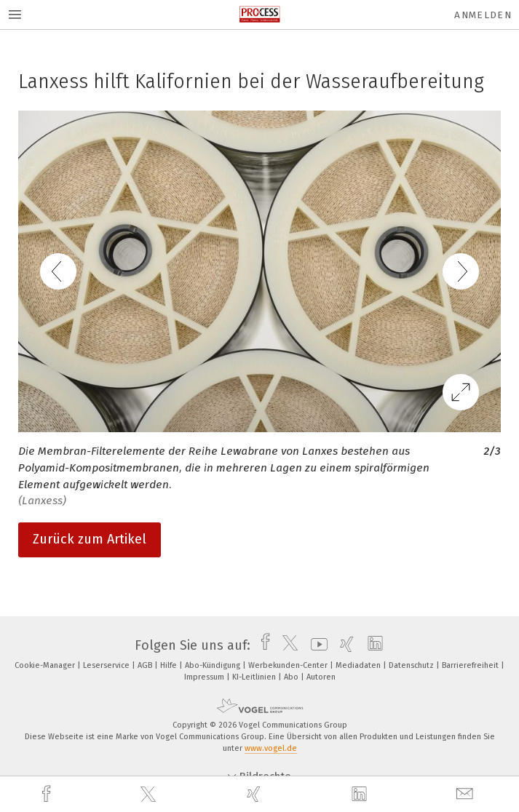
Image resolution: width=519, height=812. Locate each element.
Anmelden (483, 15)
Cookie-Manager (46, 665)
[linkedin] (361, 795)
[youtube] (316, 645)
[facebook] (48, 794)
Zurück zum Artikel (90, 539)
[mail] (467, 794)
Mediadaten (359, 665)
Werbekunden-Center (289, 665)
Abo (292, 677)
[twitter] (150, 795)
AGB (146, 665)
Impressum (205, 677)
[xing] (255, 794)
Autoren (321, 677)
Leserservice (107, 665)
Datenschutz (412, 665)
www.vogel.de (271, 748)
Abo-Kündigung (214, 665)
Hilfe (170, 665)
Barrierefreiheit (471, 665)
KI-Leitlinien (255, 677)
